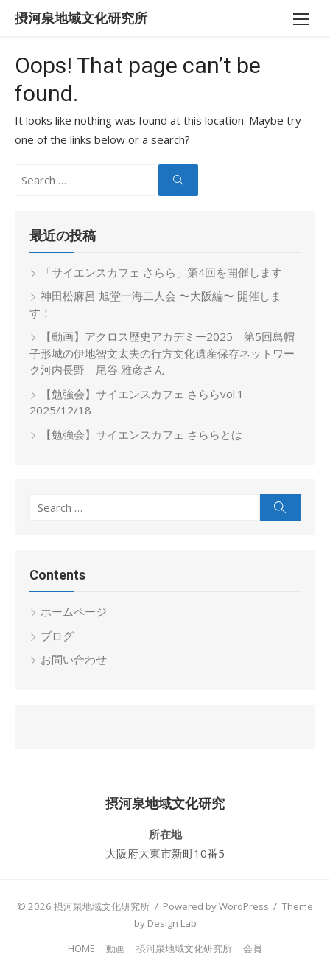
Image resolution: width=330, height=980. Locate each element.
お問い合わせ (74, 659)
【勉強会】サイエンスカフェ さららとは (141, 434)
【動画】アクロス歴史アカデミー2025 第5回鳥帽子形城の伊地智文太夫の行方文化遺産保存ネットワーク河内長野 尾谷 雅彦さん (162, 353)
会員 (253, 948)
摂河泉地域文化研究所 (81, 18)
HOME (81, 948)
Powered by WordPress (216, 906)
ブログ (57, 636)
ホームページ (74, 611)
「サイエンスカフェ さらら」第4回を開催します (161, 272)
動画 (116, 948)
